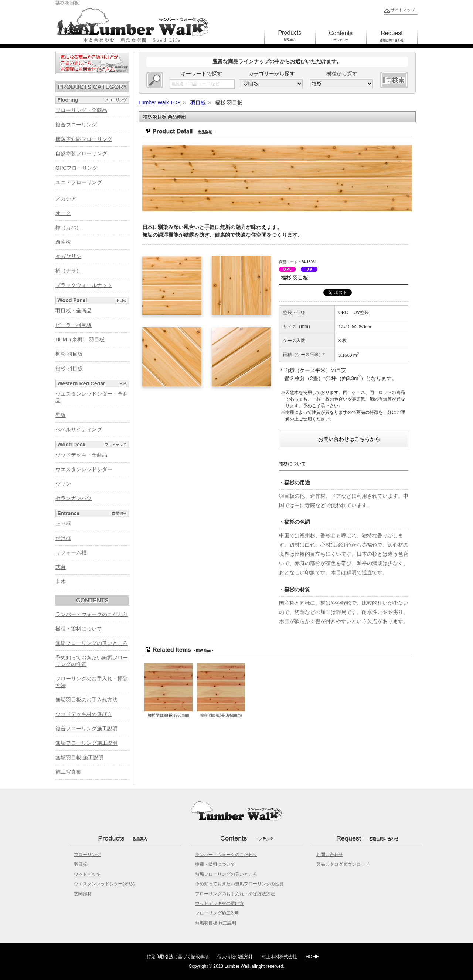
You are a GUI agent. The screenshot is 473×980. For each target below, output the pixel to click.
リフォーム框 (71, 552)
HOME (312, 957)
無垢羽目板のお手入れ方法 (86, 700)
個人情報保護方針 (235, 957)
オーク (63, 213)
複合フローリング (76, 125)
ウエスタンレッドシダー (84, 469)
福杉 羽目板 (69, 368)
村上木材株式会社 (279, 957)
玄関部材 (83, 894)
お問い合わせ (330, 855)
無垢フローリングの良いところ (92, 643)
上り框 (63, 524)
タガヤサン (68, 256)
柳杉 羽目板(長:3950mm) (221, 715)
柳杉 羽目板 (69, 354)
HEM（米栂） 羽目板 (80, 339)
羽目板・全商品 (74, 311)
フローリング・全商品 (81, 110)
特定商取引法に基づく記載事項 (178, 957)
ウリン (63, 484)
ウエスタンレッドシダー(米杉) (104, 884)
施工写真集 (68, 772)
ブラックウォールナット (84, 285)
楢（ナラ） (68, 271)
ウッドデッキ (87, 874)
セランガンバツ (74, 498)
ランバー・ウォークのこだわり (92, 614)
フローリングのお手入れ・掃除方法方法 (235, 894)
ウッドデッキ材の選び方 (84, 714)
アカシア (66, 199)
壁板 (61, 415)
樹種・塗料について (79, 629)
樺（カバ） (68, 227)
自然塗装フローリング (81, 153)
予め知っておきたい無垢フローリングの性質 (239, 884)
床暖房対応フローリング (84, 139)
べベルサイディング (79, 429)
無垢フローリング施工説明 (86, 743)
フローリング (87, 855)
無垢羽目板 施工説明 (79, 757)
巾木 (61, 581)
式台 (61, 567)
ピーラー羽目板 (74, 325)
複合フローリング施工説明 (86, 729)
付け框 (63, 538)
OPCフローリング (76, 168)
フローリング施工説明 (217, 913)
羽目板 (81, 864)
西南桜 (63, 242)
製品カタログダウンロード (343, 864)
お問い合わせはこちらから (349, 439)
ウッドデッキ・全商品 (81, 455)
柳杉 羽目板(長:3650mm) (169, 715)
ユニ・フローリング (79, 182)
